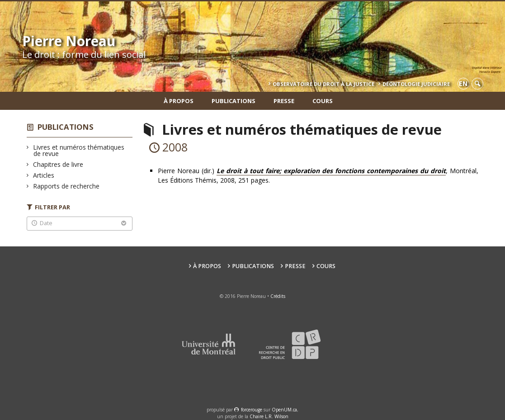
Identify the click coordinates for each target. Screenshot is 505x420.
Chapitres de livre (58, 164)
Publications (234, 101)
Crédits (278, 296)
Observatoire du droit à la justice (323, 84)
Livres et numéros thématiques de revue (79, 150)
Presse (284, 101)
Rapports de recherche (66, 186)
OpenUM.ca (284, 410)
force (252, 410)
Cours (323, 101)
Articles (44, 175)
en (463, 83)
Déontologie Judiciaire (416, 84)
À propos (179, 101)
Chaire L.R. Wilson (269, 416)
